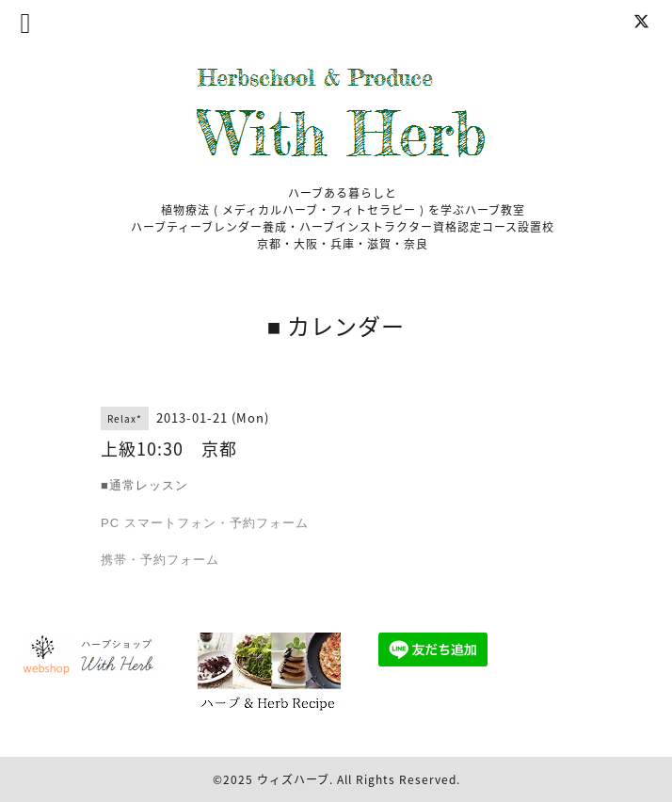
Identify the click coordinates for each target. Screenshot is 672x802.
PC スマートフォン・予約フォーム (205, 523)
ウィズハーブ (293, 779)
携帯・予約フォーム (160, 560)
